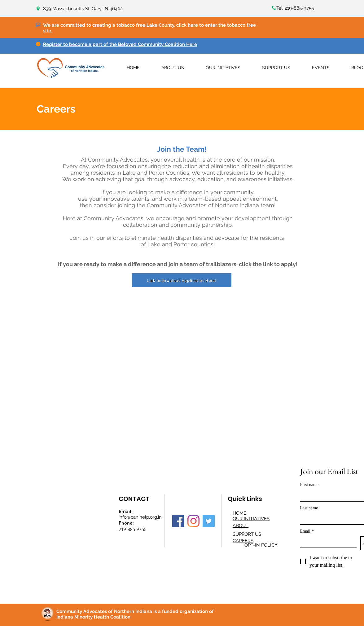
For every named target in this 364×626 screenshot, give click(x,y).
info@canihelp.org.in (140, 517)
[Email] (327, 542)
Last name (309, 508)
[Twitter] (209, 521)
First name (309, 485)
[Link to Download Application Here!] (182, 280)
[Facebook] (178, 521)
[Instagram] (193, 521)
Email (307, 531)
